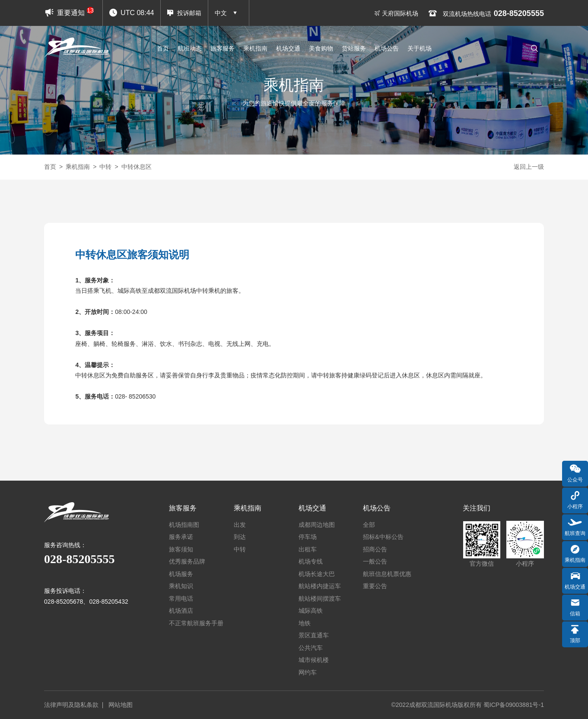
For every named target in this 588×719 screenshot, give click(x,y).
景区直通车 (314, 635)
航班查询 (575, 526)
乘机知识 (181, 586)
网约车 (308, 672)
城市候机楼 (314, 660)
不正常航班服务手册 (196, 623)
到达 (240, 537)
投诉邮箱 (184, 13)
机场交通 (288, 48)
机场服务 (181, 574)
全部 (369, 525)
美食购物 (321, 48)
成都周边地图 (317, 525)
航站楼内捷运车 (320, 586)
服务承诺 (181, 537)
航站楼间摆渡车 (320, 599)
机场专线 (311, 561)
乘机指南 (255, 48)
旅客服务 (222, 48)
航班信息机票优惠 (387, 574)
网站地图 (121, 705)
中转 (105, 167)
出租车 (308, 549)
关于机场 (420, 48)
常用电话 (181, 599)
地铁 (305, 623)
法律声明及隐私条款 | (75, 705)
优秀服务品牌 (187, 561)
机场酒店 (181, 611)
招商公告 (375, 549)
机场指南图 (184, 525)
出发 (240, 525)
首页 (163, 48)
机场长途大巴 (317, 574)
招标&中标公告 (383, 537)
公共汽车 (311, 648)
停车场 (308, 537)
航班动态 (190, 48)
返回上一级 (529, 167)
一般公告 (375, 561)
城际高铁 (311, 611)
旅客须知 (181, 549)
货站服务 (354, 48)
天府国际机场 (396, 13)
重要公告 (375, 586)
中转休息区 (137, 167)
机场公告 (387, 48)
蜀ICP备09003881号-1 (514, 705)
